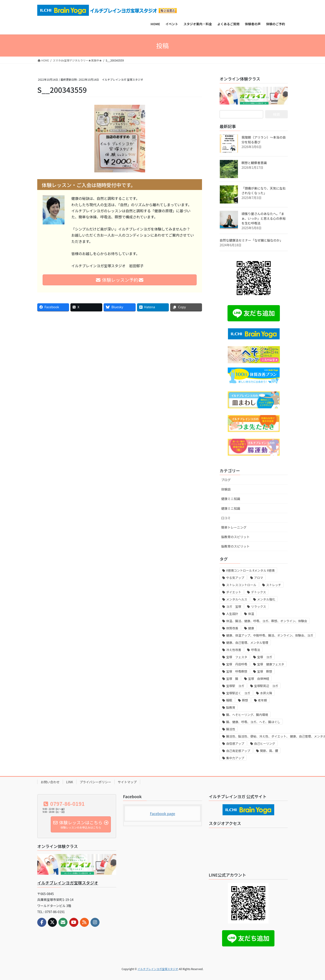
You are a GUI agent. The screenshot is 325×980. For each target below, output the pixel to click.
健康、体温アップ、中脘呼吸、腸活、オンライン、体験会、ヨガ (270, 635)
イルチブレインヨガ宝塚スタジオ (68, 883)
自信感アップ (235, 744)
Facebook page (162, 813)
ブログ (226, 480)
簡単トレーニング (234, 527)
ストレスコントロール (241, 585)
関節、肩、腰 (269, 751)
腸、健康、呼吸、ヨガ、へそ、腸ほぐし (253, 722)
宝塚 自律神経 (259, 679)
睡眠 (229, 700)
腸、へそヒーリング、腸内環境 (247, 715)
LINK (70, 782)
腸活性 (231, 729)
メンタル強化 (266, 599)
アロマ (259, 578)
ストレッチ (274, 585)
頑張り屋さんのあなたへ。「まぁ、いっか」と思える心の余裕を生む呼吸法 (263, 218)
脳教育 (231, 707)
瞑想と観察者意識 (254, 163)
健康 (251, 628)
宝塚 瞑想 (265, 671)
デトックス (258, 592)
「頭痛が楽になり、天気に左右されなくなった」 (263, 191)
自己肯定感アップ (238, 751)
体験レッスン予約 (120, 280)
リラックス (258, 607)
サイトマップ (127, 782)
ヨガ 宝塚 (234, 607)
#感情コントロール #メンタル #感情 (250, 570)
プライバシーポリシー (95, 782)
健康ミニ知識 (231, 499)
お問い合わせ (50, 782)
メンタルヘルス (237, 599)
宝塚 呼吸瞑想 (237, 671)
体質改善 (232, 628)
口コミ (226, 518)
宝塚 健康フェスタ (271, 664)
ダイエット (234, 592)
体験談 (226, 489)
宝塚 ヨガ (265, 657)
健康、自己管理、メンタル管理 (247, 643)
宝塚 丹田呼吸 (237, 664)
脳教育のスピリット (235, 537)
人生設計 (232, 614)
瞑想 (245, 700)
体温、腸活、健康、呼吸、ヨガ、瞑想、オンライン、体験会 (267, 621)
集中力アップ (235, 758)
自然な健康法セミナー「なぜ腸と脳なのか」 (251, 240)
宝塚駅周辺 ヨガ (266, 686)
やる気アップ (235, 578)
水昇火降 (266, 693)
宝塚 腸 (232, 679)
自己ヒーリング (265, 744)
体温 (251, 614)
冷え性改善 (234, 650)
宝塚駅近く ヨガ (238, 693)
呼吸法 (255, 650)
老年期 (262, 700)
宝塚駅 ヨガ (235, 686)
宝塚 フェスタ (237, 657)
